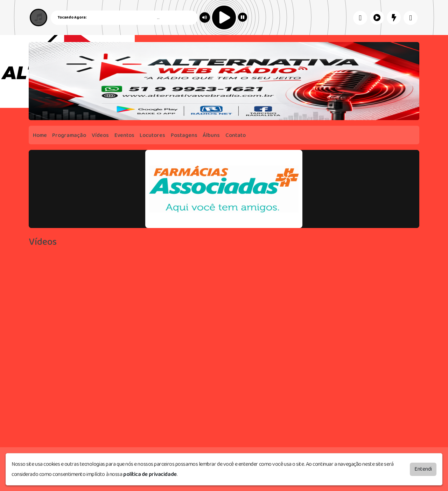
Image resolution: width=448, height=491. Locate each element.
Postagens (184, 135)
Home (40, 135)
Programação (69, 135)
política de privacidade (150, 474)
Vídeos (100, 135)
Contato (236, 135)
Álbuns (211, 135)
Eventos (124, 135)
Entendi (423, 469)
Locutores (152, 135)
